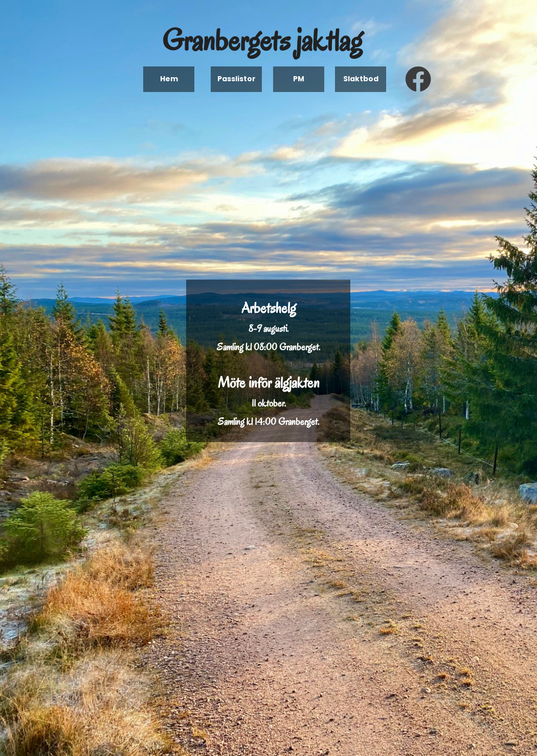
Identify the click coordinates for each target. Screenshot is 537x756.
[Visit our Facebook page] (418, 79)
